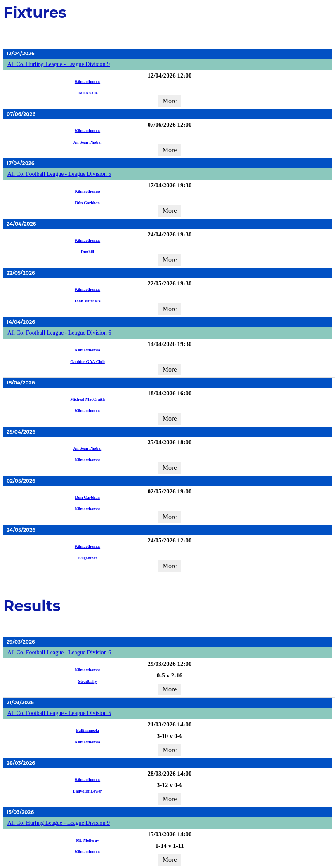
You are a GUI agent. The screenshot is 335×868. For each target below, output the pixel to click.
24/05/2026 (21, 530)
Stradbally (87, 681)
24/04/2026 (21, 224)
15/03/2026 (20, 812)
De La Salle (88, 93)
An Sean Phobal (87, 142)
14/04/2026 (21, 322)
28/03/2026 (21, 763)
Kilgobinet (87, 558)
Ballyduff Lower (87, 791)
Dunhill (87, 252)
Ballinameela (87, 730)
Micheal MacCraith (87, 399)
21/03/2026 (20, 702)
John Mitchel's (87, 301)
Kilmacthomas (87, 81)
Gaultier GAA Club (87, 362)
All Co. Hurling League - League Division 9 (59, 64)
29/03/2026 (21, 642)
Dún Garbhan (87, 203)
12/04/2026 (21, 53)
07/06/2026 (21, 114)
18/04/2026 (21, 383)
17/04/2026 (20, 163)
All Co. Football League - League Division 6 (59, 333)
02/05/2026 (21, 481)
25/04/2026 (21, 432)
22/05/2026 (21, 273)
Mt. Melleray (87, 840)
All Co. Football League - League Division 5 (59, 174)
